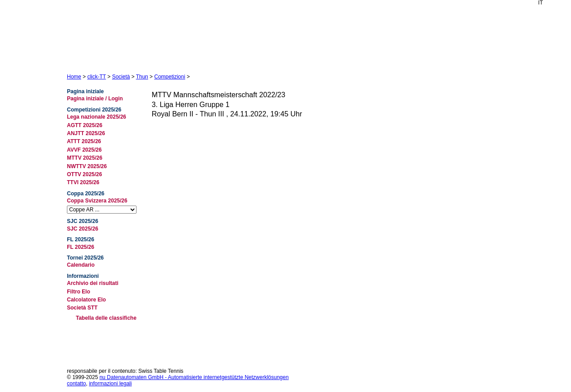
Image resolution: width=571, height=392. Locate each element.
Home (74, 77)
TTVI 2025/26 (83, 182)
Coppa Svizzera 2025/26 (97, 201)
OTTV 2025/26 (85, 174)
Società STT (82, 308)
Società (121, 77)
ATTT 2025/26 (84, 141)
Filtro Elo (79, 292)
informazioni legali (110, 384)
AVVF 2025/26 (84, 150)
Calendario (81, 265)
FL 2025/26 (81, 247)
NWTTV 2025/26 (87, 166)
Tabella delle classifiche (106, 318)
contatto (77, 384)
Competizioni (170, 77)
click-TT (97, 77)
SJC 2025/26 (83, 229)
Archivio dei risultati (93, 283)
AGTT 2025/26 (85, 125)
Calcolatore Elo (86, 300)
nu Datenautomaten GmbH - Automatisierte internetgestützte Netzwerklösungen (194, 377)
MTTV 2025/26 (85, 158)
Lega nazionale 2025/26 (97, 117)
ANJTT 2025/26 (86, 133)
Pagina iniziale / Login (95, 99)
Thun (142, 77)
